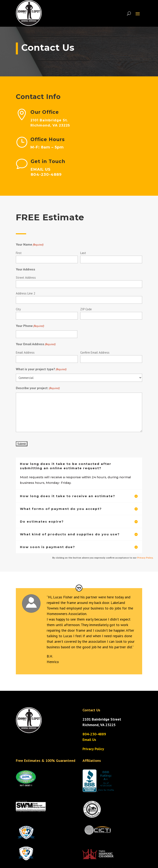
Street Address (26, 278)
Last (83, 253)
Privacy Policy (145, 558)
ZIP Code (86, 309)
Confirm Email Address (95, 352)
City (18, 309)
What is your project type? (41, 369)
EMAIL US (61, 169)
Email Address (25, 352)
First (19, 253)
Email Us (89, 740)
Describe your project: (38, 388)
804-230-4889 (94, 734)
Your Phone (30, 326)
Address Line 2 (26, 293)
